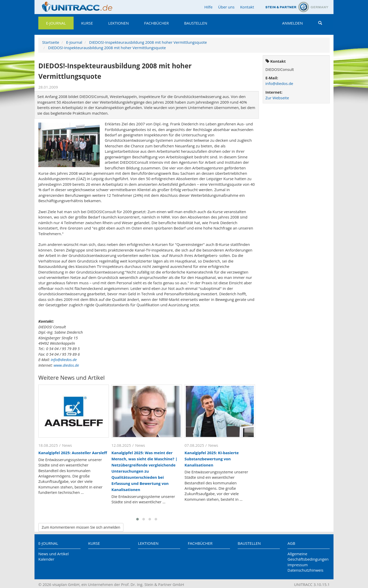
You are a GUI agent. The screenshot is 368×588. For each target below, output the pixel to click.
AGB (291, 543)
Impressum (298, 565)
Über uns (226, 7)
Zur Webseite (277, 98)
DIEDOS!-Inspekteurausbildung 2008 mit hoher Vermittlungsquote (148, 42)
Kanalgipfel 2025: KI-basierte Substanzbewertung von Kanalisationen (212, 459)
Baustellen (195, 23)
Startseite (51, 42)
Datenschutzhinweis (305, 570)
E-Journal (56, 23)
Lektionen (119, 23)
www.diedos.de (66, 365)
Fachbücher (156, 23)
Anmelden (292, 23)
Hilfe (208, 7)
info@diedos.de (64, 360)
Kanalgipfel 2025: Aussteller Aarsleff (73, 453)
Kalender (46, 559)
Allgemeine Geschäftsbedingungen (308, 556)
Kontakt (247, 7)
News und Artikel (54, 554)
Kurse (87, 23)
